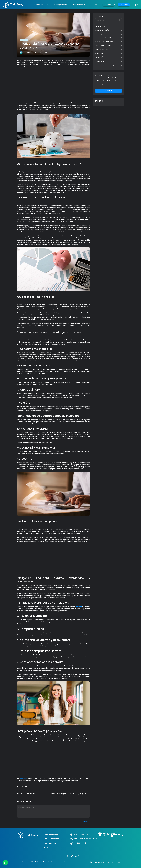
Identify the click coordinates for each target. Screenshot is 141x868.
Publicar (85, 821)
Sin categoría (101, 53)
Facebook (50, 794)
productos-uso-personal (104, 65)
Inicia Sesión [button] (124, 5)
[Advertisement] (53, 84)
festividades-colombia (104, 46)
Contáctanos (49, 848)
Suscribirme (108, 91)
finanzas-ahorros (102, 49)
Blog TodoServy (50, 843)
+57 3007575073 (80, 843)
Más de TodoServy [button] (80, 5)
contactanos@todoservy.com (85, 839)
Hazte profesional (61, 5)
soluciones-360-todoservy (105, 42)
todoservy (100, 34)
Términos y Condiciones (95, 862)
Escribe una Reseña (51, 839)
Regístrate (109, 5)
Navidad (78, 607)
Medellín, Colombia (81, 834)
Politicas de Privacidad (115, 862)
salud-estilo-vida (102, 30)
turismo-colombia (103, 38)
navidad (99, 57)
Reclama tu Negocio (41, 5)
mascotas (100, 61)
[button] (136, 5)
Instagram (62, 794)
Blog (96, 5)
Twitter (73, 794)
